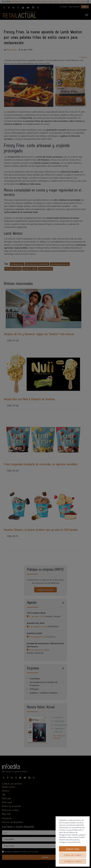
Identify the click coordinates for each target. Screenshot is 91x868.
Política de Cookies (73, 855)
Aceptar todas (73, 849)
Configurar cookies (73, 861)
